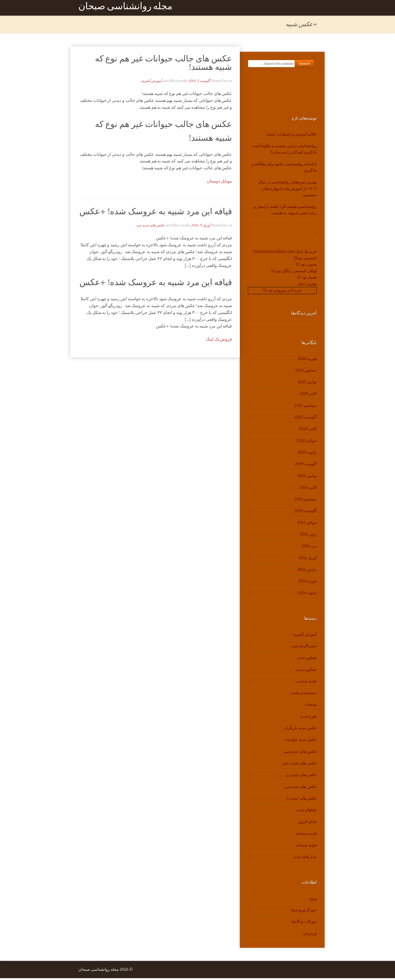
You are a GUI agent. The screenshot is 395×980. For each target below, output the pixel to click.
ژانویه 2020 (307, 454)
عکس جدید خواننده (301, 742)
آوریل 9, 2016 (201, 227)
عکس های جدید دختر (300, 765)
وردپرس (310, 935)
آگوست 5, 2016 (199, 83)
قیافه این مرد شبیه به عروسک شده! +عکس (156, 213)
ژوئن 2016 (308, 536)
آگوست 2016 (306, 513)
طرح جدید (308, 718)
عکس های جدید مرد (150, 227)
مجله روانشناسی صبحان (125, 9)
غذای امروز (308, 824)
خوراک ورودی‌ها (304, 912)
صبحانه (311, 707)
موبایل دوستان (219, 183)
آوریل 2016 (308, 560)
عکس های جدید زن (301, 777)
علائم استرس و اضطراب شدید (292, 136)
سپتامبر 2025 (306, 407)
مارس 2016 (307, 571)
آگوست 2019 (306, 466)
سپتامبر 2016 (306, 501)
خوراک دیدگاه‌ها (304, 924)
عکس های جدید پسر (300, 753)
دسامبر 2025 (306, 372)
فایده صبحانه (306, 835)
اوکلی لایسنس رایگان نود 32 (294, 273)
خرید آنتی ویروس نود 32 (282, 292)
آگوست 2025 (306, 419)
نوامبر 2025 (307, 384)
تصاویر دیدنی (306, 671)
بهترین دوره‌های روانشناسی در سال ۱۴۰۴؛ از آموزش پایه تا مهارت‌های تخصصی (287, 190)
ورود (313, 900)
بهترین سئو (308, 286)
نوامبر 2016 (307, 478)
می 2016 (309, 548)
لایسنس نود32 (305, 260)
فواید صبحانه (306, 847)
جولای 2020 (307, 443)
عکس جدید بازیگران (300, 730)
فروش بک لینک (219, 341)
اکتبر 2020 (308, 431)
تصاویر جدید (307, 660)
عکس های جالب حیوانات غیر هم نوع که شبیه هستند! (164, 65)
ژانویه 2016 (307, 595)
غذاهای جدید (306, 812)
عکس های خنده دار (301, 800)
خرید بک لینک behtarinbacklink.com (285, 254)
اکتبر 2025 (308, 396)
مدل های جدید (305, 859)
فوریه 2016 (308, 583)
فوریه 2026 (307, 361)
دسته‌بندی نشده (304, 695)
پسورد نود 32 (306, 266)
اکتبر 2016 (308, 489)
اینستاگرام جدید (304, 648)
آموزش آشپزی (152, 83)
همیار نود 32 (307, 279)
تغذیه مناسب (306, 683)
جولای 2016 (307, 525)
